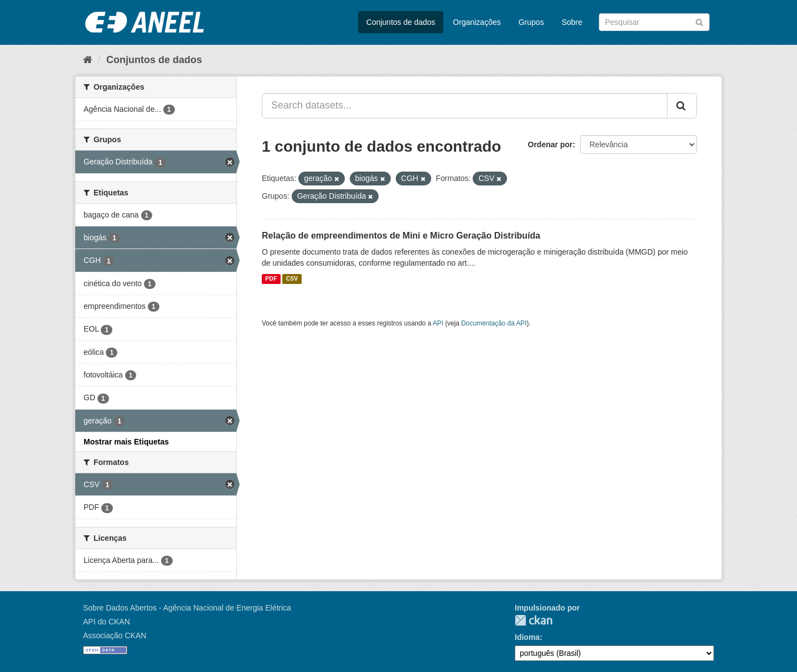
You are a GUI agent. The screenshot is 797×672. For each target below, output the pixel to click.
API (438, 323)
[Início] (88, 60)
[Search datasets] (654, 22)
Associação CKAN (115, 635)
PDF (271, 279)
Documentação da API (494, 323)
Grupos (531, 22)
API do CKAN (107, 622)
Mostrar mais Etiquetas (126, 442)
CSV (292, 279)
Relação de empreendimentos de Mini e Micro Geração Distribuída (401, 236)
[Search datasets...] (465, 106)
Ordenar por (550, 144)
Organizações (477, 22)
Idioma (527, 637)
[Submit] (699, 21)
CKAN (534, 620)
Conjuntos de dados (401, 22)
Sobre (572, 22)
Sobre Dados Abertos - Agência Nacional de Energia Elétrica (187, 608)
